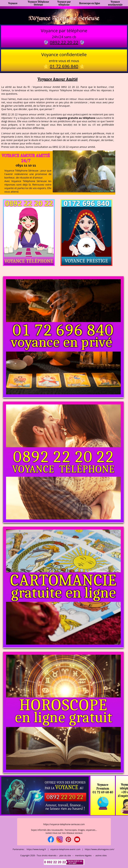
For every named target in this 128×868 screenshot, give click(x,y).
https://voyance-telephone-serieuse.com (64, 824)
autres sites (101, 855)
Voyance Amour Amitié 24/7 (26, 158)
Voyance (13, 3)
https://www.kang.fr (36, 849)
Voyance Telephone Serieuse (64, 18)
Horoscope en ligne (90, 3)
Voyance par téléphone (64, 3)
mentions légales (83, 855)
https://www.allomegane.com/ (99, 849)
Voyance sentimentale (115, 3)
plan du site (65, 855)
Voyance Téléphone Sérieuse (38, 3)
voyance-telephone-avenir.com (65, 849)
